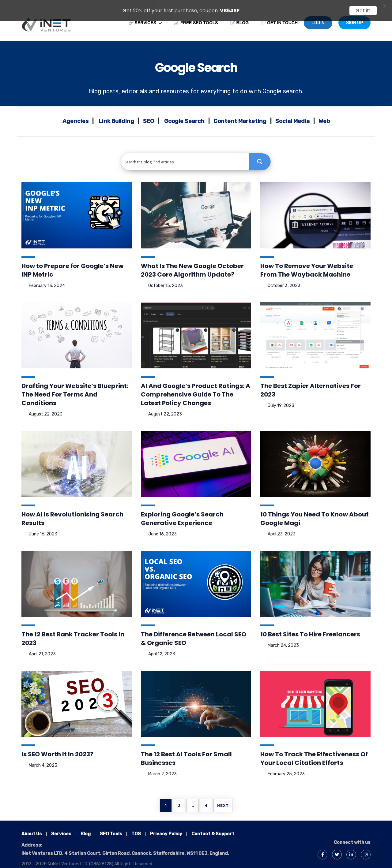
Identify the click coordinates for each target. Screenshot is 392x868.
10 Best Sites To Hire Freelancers (310, 627)
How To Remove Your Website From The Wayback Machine (307, 263)
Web (324, 114)
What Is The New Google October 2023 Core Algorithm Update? (192, 263)
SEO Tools (111, 826)
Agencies (75, 114)
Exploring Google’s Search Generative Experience (182, 511)
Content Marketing (240, 114)
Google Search (196, 60)
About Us (32, 826)
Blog (95, 84)
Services (61, 826)
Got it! (363, 11)
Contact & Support (213, 826)
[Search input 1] (185, 154)
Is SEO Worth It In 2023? (57, 747)
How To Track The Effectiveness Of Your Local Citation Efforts (314, 751)
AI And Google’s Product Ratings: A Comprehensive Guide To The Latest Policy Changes (196, 387)
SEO (149, 114)
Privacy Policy (166, 826)
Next (223, 798)
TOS (136, 826)
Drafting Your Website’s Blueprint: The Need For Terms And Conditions (75, 387)
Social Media (292, 114)
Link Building (116, 114)
